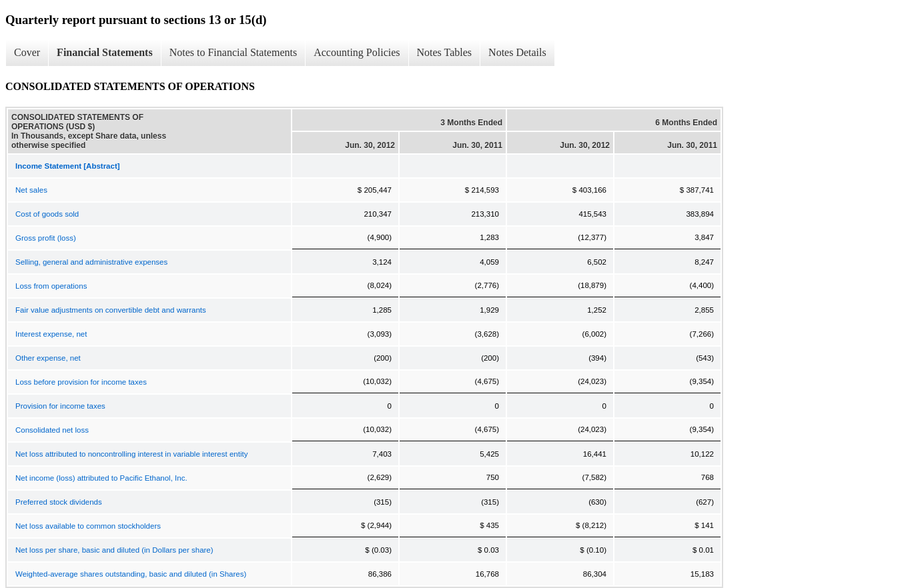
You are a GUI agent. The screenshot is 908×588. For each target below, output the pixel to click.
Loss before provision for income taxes (81, 382)
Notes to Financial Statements (234, 52)
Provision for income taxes (60, 406)
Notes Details (517, 52)
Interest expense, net (51, 334)
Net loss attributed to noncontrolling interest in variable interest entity (131, 454)
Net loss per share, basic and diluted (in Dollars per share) (114, 550)
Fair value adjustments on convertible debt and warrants (111, 310)
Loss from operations (51, 286)
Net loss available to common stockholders (88, 526)
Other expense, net (48, 358)
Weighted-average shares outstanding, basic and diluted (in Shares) (131, 574)
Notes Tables (445, 52)
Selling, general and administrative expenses (91, 262)
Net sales (31, 190)
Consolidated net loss (52, 430)
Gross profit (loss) (46, 238)
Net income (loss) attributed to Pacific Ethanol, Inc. (101, 478)
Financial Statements (105, 52)
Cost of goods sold (47, 214)
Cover (27, 52)
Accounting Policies (357, 52)
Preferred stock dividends (59, 502)
